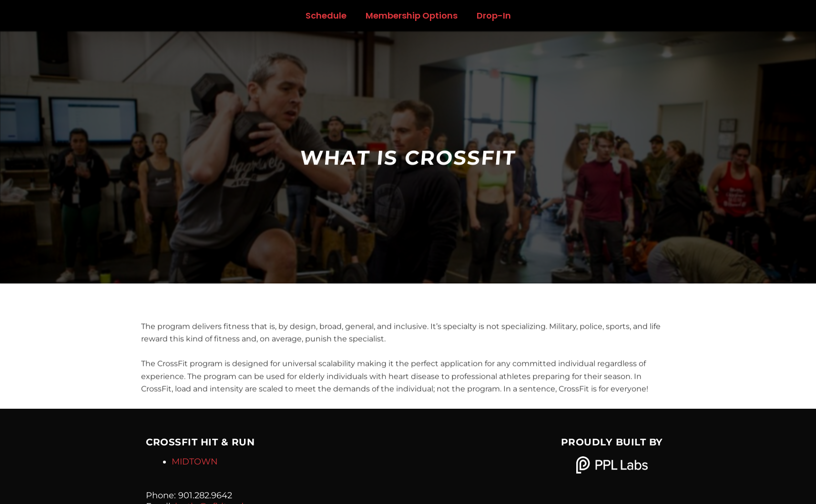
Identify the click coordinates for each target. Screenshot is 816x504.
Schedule (326, 15)
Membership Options (412, 15)
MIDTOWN (195, 462)
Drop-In (494, 15)
